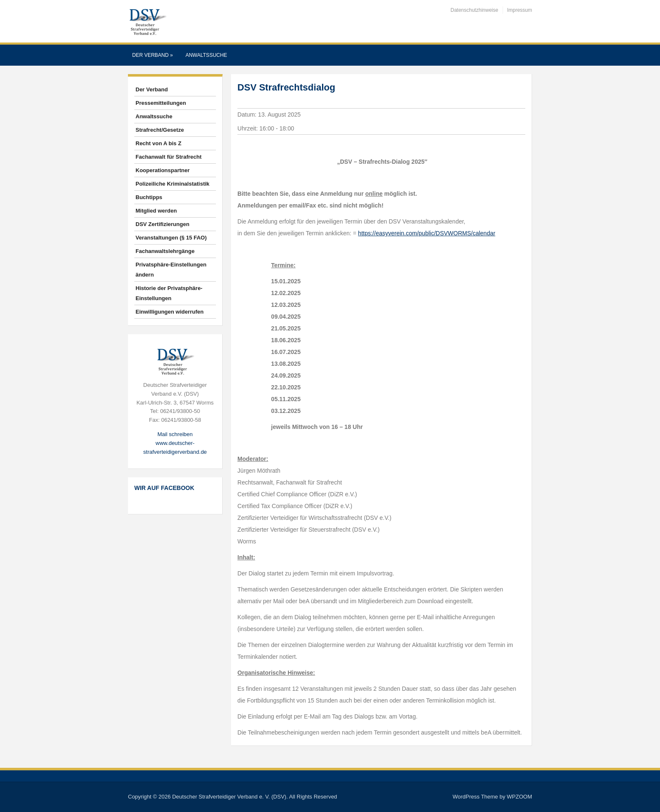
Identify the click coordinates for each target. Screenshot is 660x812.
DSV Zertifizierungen (162, 224)
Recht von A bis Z (158, 143)
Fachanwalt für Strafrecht (169, 157)
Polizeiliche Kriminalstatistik (173, 184)
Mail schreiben (175, 434)
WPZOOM (519, 797)
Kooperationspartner (163, 170)
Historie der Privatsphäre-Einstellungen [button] (169, 293)
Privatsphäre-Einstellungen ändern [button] (171, 270)
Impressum (520, 10)
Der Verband (153, 55)
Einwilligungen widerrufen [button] (170, 312)
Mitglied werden (156, 211)
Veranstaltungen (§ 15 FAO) (171, 238)
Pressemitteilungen (161, 103)
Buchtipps (149, 197)
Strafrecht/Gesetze (160, 130)
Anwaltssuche (206, 55)
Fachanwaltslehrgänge (165, 251)
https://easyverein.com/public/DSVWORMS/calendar (427, 233)
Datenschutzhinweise (474, 10)
